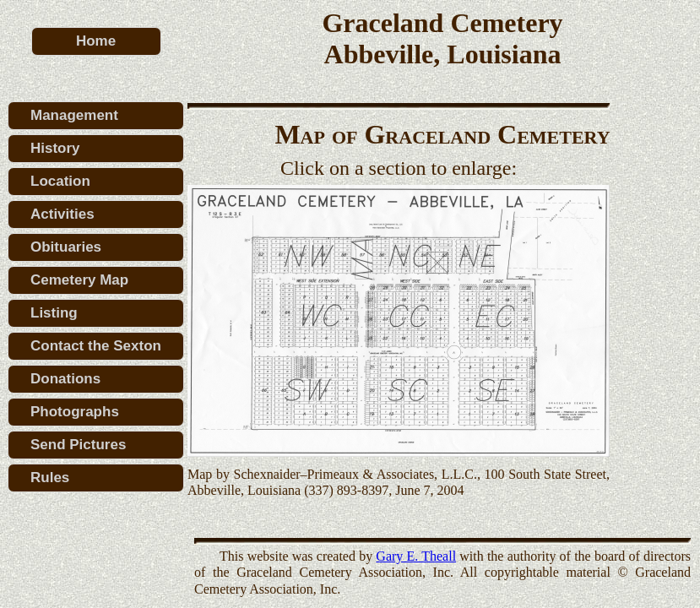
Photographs (75, 412)
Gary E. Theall (416, 556)
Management (74, 115)
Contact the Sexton (96, 346)
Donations (65, 379)
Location (60, 181)
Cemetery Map (79, 280)
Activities (62, 214)
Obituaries (66, 247)
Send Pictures (78, 445)
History (55, 148)
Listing (54, 313)
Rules (50, 478)
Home (96, 41)
